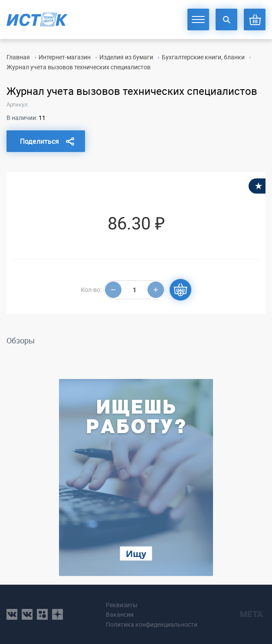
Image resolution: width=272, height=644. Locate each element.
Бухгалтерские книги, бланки (203, 57)
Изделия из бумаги (126, 57)
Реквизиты (122, 605)
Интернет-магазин (65, 57)
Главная (18, 57)
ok (42, 614)
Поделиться (39, 141)
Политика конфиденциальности (152, 624)
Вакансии (120, 614)
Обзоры (21, 340)
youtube (57, 614)
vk (12, 614)
